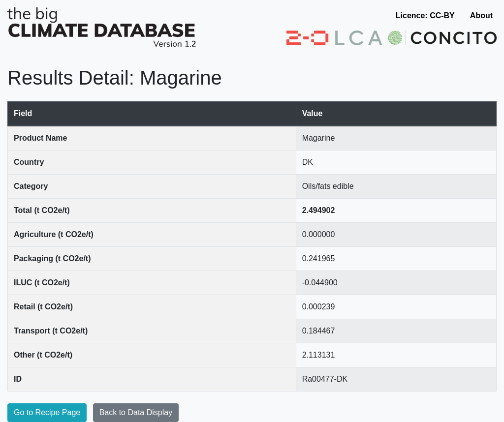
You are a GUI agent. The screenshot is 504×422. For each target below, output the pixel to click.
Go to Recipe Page (47, 412)
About (481, 15)
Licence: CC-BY (425, 15)
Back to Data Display (136, 412)
